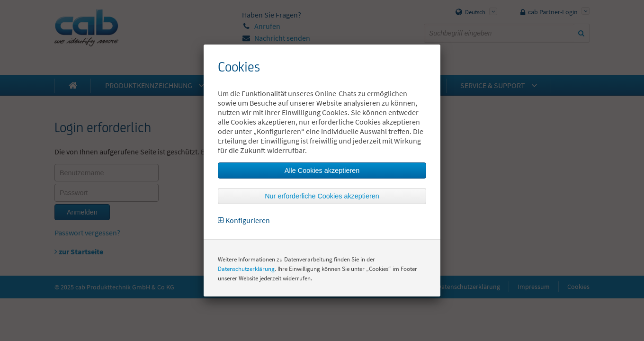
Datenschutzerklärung (246, 269)
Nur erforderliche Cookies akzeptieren (322, 196)
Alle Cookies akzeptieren (322, 170)
